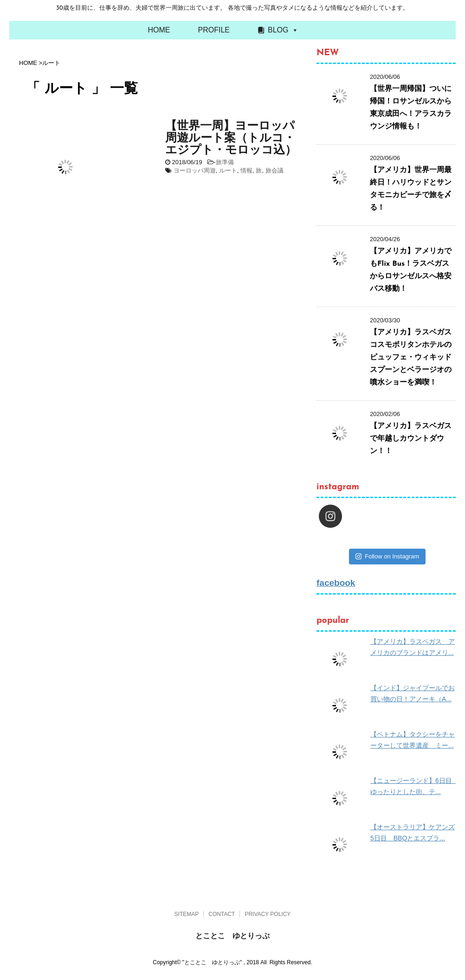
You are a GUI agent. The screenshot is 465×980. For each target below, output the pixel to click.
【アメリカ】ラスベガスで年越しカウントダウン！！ (411, 439)
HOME (159, 30)
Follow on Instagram (387, 556)
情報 (246, 170)
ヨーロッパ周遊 (195, 170)
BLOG (278, 30)
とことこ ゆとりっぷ (232, 936)
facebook (336, 583)
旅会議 (274, 170)
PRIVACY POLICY (268, 914)
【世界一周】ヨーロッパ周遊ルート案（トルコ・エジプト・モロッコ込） (231, 138)
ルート (228, 170)
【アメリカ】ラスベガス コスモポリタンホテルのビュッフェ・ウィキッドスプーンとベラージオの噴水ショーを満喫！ (414, 358)
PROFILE (214, 30)
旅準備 (225, 162)
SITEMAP (187, 914)
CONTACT (222, 914)
